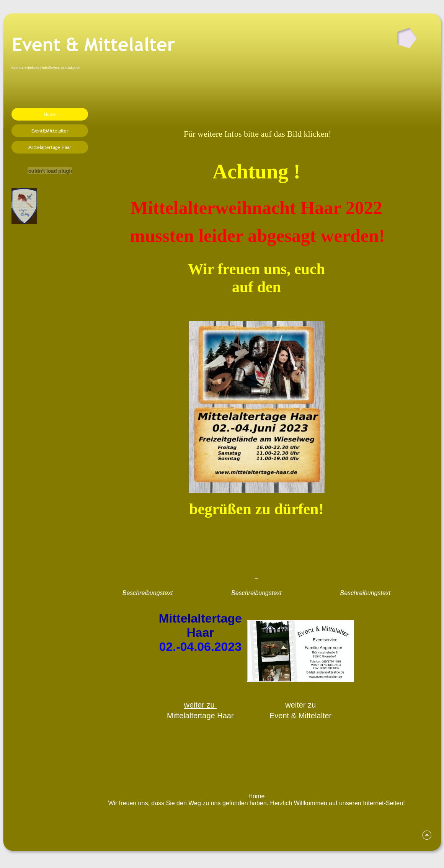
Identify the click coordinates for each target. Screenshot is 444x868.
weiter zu (201, 705)
